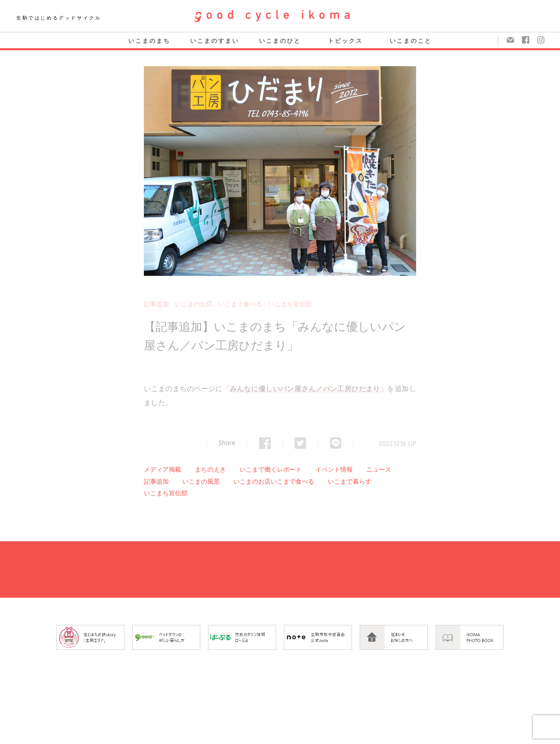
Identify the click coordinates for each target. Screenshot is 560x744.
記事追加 (156, 304)
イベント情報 (334, 469)
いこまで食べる (240, 304)
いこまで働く (258, 469)
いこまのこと (411, 41)
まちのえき (210, 469)
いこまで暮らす (350, 481)
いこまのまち (149, 41)
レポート (289, 469)
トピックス (345, 41)
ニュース (379, 469)
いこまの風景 (201, 481)
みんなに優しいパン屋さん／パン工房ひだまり (305, 389)
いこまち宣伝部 (290, 304)
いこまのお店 (194, 304)
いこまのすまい (215, 41)
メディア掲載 (163, 469)
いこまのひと (280, 41)
